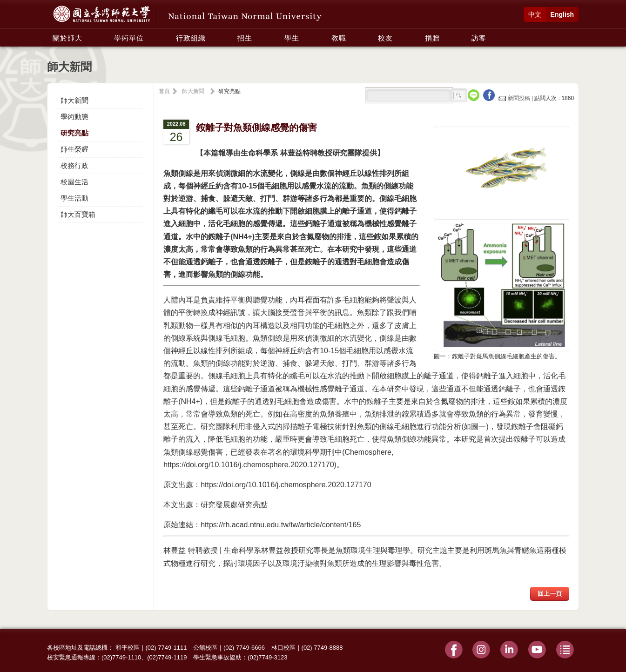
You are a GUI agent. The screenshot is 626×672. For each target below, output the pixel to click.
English (562, 14)
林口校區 (283, 648)
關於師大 (67, 38)
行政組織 (191, 38)
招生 (245, 38)
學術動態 (74, 117)
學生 (292, 38)
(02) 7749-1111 (166, 648)
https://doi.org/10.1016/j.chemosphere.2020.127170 (286, 485)
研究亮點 (74, 133)
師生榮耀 (74, 149)
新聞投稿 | (516, 98)
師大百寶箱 (78, 214)
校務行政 (74, 165)
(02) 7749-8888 (322, 648)
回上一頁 (550, 594)
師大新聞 (74, 100)
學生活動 (74, 198)
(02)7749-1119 (167, 657)
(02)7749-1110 (121, 657)
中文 (535, 14)
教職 (339, 38)
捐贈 (432, 38)
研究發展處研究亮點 (234, 505)
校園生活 (74, 182)
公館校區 (205, 648)
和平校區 (128, 648)
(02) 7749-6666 (244, 648)
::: (50, 33)
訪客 (479, 38)
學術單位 (129, 38)
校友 (385, 38)
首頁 (164, 91)
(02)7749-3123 (267, 657)
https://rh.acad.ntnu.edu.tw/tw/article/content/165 (281, 525)
